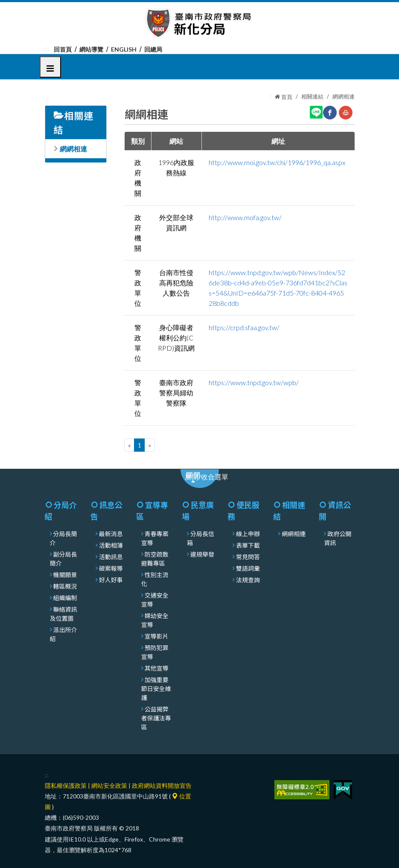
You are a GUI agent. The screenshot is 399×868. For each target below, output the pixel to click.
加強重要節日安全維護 (156, 688)
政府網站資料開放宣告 (162, 785)
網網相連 (73, 149)
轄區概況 (65, 586)
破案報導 (111, 568)
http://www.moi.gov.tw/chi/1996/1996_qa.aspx (277, 162)
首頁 (284, 97)
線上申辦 (248, 534)
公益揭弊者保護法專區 (156, 718)
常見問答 (248, 557)
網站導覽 (91, 49)
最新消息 (111, 534)
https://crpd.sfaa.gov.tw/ (244, 327)
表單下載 (248, 545)
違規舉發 (202, 554)
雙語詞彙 (248, 568)
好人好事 (111, 580)
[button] (50, 67)
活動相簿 (111, 545)
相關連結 (312, 96)
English (124, 49)
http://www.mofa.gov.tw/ (245, 217)
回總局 (153, 49)
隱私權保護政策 (66, 785)
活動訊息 (111, 557)
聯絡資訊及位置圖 (64, 614)
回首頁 (63, 49)
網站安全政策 (109, 785)
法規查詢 (248, 580)
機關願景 (65, 575)
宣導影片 (157, 636)
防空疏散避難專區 (155, 559)
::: (47, 49)
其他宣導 (157, 668)
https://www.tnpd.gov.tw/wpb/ (254, 382)
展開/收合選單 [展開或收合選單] (211, 479)
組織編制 (65, 598)
